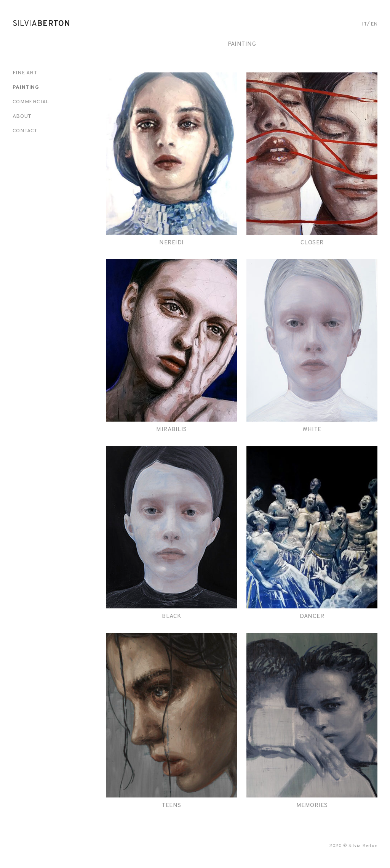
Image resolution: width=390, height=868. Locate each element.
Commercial (31, 102)
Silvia (41, 24)
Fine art (25, 73)
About (22, 116)
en (374, 24)
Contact (25, 131)
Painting (26, 87)
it (364, 24)
